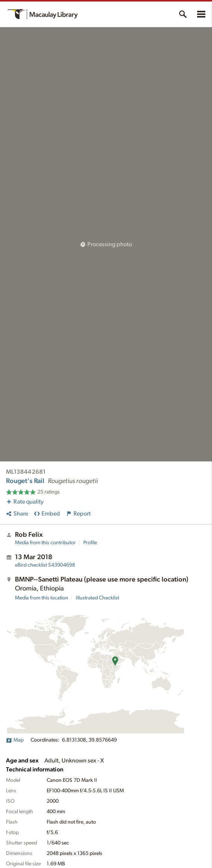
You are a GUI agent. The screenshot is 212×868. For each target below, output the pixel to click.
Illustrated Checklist (97, 598)
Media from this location (42, 598)
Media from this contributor (45, 543)
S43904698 (45, 565)
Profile (90, 543)
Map (15, 740)
